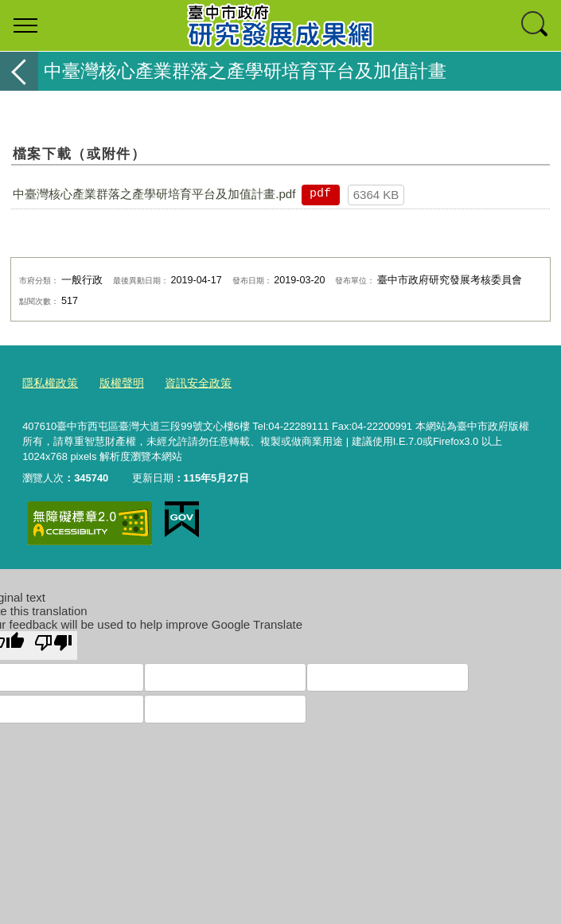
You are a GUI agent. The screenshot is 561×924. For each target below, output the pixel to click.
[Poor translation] (53, 642)
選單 (25, 25)
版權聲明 (116, 382)
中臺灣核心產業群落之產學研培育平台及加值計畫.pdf (154, 194)
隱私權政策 (48, 382)
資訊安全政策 (189, 382)
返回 (19, 71)
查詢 (536, 25)
